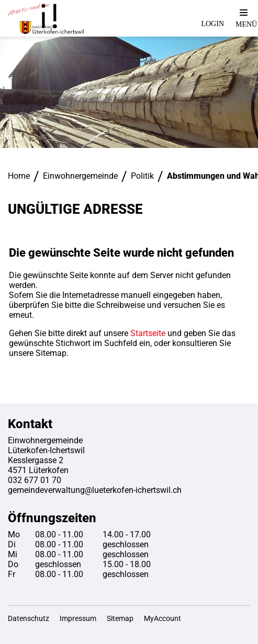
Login (212, 24)
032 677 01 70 (35, 480)
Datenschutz (29, 618)
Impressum (78, 618)
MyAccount (162, 618)
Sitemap (120, 618)
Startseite (148, 333)
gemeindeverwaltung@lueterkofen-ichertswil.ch (95, 490)
